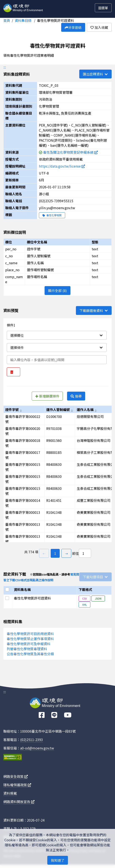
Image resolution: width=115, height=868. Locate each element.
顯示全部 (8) (57, 291)
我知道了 (58, 860)
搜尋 (76, 396)
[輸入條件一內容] (57, 360)
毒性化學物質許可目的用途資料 (30, 634)
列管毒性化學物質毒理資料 (27, 649)
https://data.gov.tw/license (62, 166)
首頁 (7, 20)
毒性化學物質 (52, 215)
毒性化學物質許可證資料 (56, 20)
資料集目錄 (24, 20)
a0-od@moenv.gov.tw (37, 748)
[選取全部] (8, 589)
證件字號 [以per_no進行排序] (12, 410)
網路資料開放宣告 (19, 802)
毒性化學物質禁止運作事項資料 (30, 639)
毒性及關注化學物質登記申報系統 (70, 152)
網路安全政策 (16, 776)
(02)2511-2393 (32, 740)
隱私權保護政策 (17, 785)
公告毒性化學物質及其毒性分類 (30, 654)
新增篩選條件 (47, 396)
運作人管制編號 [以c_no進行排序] (58, 410)
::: (5, 67)
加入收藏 (99, 27)
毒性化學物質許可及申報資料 (29, 644)
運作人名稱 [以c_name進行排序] (85, 410)
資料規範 (10, 793)
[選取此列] (8, 598)
